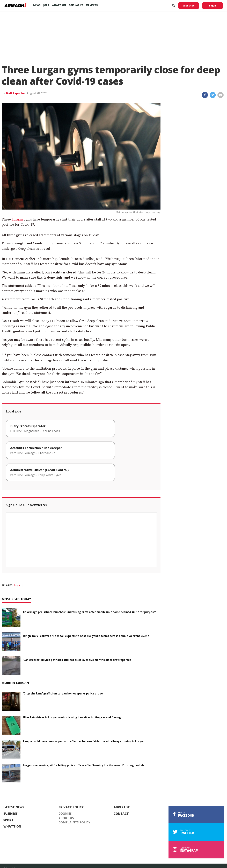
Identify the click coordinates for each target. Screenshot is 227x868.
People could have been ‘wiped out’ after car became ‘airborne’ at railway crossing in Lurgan (84, 741)
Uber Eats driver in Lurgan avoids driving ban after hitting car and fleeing (72, 717)
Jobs (46, 5)
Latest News (14, 807)
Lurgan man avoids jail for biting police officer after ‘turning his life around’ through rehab (83, 765)
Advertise (122, 807)
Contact (121, 814)
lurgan (18, 585)
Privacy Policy (71, 807)
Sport (8, 820)
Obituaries (76, 5)
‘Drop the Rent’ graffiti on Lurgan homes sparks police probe (63, 693)
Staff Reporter (15, 93)
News (37, 5)
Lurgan (17, 220)
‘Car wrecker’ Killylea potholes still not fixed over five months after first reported (77, 660)
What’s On (59, 5)
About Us (66, 818)
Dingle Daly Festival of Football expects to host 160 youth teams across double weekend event (86, 636)
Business (10, 814)
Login (213, 6)
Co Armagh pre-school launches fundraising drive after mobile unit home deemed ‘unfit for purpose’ (89, 612)
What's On (12, 826)
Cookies (65, 814)
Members (92, 5)
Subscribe (189, 6)
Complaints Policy (74, 822)
